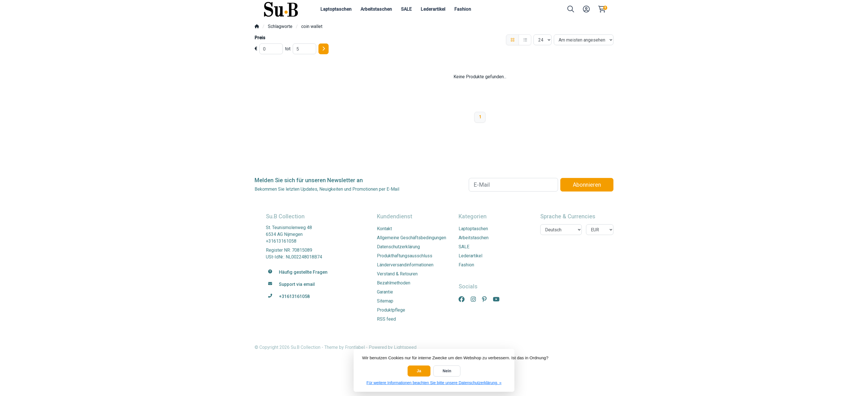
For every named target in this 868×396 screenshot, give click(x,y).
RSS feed (386, 319)
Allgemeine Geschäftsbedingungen (412, 238)
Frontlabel (355, 347)
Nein (447, 371)
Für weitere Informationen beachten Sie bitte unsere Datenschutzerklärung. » (434, 383)
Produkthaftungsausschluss (405, 256)
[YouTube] (498, 299)
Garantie (385, 292)
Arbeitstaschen (376, 9)
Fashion (463, 9)
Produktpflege (391, 310)
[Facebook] (464, 299)
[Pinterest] (487, 299)
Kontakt (384, 229)
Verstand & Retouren (397, 274)
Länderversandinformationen (405, 265)
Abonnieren (587, 185)
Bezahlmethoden (394, 283)
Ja (419, 371)
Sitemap (385, 301)
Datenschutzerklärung (398, 247)
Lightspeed (405, 347)
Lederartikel (433, 9)
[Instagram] (476, 299)
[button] (571, 10)
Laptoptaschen (336, 9)
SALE (406, 9)
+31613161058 (281, 241)
